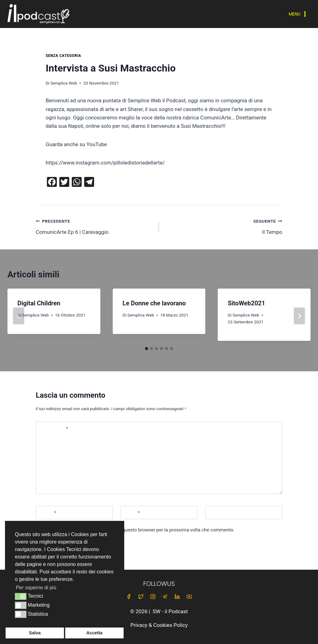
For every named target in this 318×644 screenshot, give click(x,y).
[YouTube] (189, 597)
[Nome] (74, 513)
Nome (47, 513)
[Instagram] (153, 597)
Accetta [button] (94, 633)
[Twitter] (141, 597)
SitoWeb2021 (246, 303)
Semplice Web (64, 83)
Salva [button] (35, 633)
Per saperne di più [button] (36, 588)
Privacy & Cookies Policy (159, 625)
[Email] (159, 513)
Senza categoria (63, 56)
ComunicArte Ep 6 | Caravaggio (95, 226)
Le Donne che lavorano (154, 303)
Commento (53, 429)
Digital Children (39, 303)
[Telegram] (165, 597)
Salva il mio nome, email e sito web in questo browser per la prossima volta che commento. (139, 530)
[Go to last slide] (19, 316)
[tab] (147, 349)
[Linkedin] (177, 597)
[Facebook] (129, 597)
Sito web (218, 513)
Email (132, 513)
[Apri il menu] (298, 14)
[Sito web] (244, 513)
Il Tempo (223, 226)
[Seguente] (299, 316)
